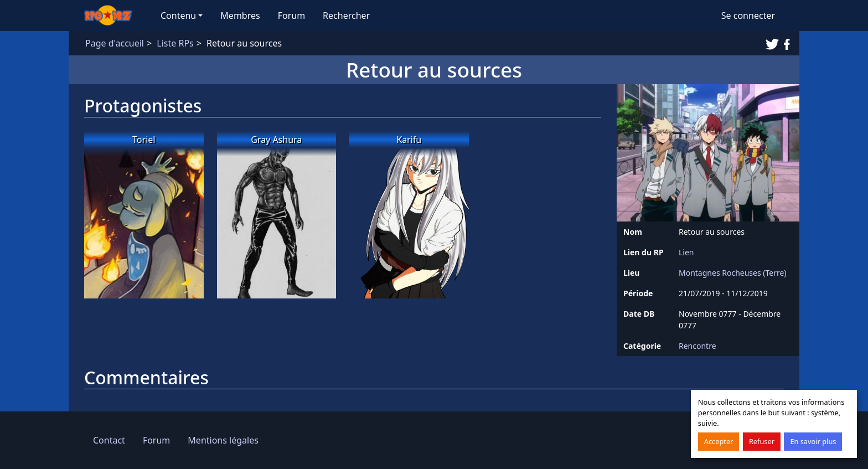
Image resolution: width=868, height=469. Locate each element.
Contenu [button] (178, 16)
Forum (291, 16)
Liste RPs (175, 43)
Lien (686, 252)
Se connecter (748, 16)
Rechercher (346, 16)
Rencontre (697, 346)
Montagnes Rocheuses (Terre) (733, 273)
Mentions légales (223, 440)
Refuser (762, 441)
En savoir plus (813, 441)
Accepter (719, 441)
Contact (109, 440)
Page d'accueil (115, 43)
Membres (240, 16)
